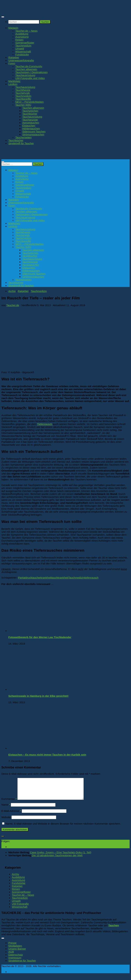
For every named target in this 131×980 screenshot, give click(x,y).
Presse (12, 947)
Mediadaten (15, 950)
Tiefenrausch (45, 424)
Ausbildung (22, 34)
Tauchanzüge (30, 120)
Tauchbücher (30, 114)
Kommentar (9, 803)
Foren (12, 63)
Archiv (12, 291)
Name (6, 809)
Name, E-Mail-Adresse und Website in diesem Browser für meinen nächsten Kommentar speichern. (63, 828)
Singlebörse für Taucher (22, 965)
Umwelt (20, 49)
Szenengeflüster (25, 43)
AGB (11, 956)
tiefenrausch (91, 578)
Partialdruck (25, 578)
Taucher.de (13, 305)
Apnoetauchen (31, 123)
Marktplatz (14, 81)
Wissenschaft (23, 51)
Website (6, 821)
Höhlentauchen (31, 129)
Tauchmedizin (23, 46)
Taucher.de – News (26, 31)
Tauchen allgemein (26, 69)
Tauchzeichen (30, 111)
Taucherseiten (23, 137)
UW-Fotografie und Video (30, 78)
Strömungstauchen (33, 134)
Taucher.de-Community (29, 66)
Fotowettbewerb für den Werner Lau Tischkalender (40, 637)
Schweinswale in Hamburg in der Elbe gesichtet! (38, 696)
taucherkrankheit (41, 578)
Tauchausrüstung (25, 75)
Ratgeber (14, 57)
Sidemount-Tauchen (34, 131)
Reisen (19, 40)
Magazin (13, 28)
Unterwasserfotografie (21, 60)
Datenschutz (16, 959)
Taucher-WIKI (23, 105)
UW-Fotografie (20, 908)
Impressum (15, 962)
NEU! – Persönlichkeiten (29, 102)
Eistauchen (29, 126)
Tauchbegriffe (23, 99)
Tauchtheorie (23, 90)
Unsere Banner (17, 953)
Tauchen (114, 930)
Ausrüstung (22, 37)
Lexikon (13, 84)
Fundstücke (22, 54)
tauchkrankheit (60, 578)
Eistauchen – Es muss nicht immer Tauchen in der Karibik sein (47, 755)
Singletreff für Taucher (21, 143)
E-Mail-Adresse (11, 815)
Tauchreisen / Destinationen (31, 72)
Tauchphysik (23, 93)
